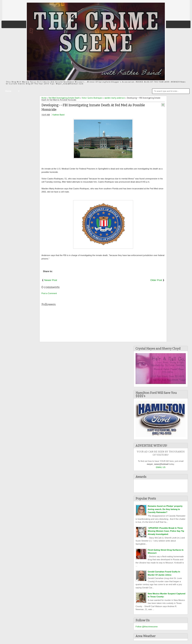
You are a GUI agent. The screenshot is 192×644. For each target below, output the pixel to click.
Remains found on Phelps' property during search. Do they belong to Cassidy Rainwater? (165, 509)
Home (8, 91)
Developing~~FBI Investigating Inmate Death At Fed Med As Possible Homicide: (93, 108)
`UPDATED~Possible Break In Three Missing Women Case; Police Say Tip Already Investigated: (166, 531)
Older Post (156, 280)
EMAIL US (161, 467)
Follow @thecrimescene (147, 627)
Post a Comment (49, 293)
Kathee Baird (58, 115)
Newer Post (51, 280)
